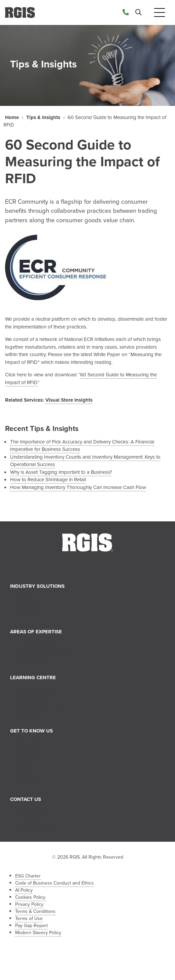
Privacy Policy (29, 904)
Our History (28, 758)
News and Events (34, 689)
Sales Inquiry (29, 811)
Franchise (26, 780)
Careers (24, 765)
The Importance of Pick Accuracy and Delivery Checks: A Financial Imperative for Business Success (82, 446)
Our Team (26, 750)
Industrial (25, 613)
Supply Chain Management (45, 651)
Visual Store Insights (69, 400)
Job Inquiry (27, 818)
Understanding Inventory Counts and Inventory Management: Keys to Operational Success (85, 461)
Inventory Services (35, 643)
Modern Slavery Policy (38, 933)
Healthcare (27, 605)
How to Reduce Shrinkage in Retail (48, 480)
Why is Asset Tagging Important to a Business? (61, 472)
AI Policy (24, 890)
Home (12, 117)
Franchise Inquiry (34, 826)
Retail (21, 598)
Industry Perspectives (38, 704)
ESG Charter (28, 876)
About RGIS (28, 743)
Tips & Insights (43, 117)
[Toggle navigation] (160, 13)
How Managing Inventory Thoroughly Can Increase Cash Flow (78, 487)
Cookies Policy (30, 897)
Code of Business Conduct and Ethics (55, 883)
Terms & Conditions (35, 911)
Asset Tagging (31, 659)
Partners (24, 773)
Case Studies (29, 712)
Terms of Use (29, 918)
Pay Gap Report (31, 926)
